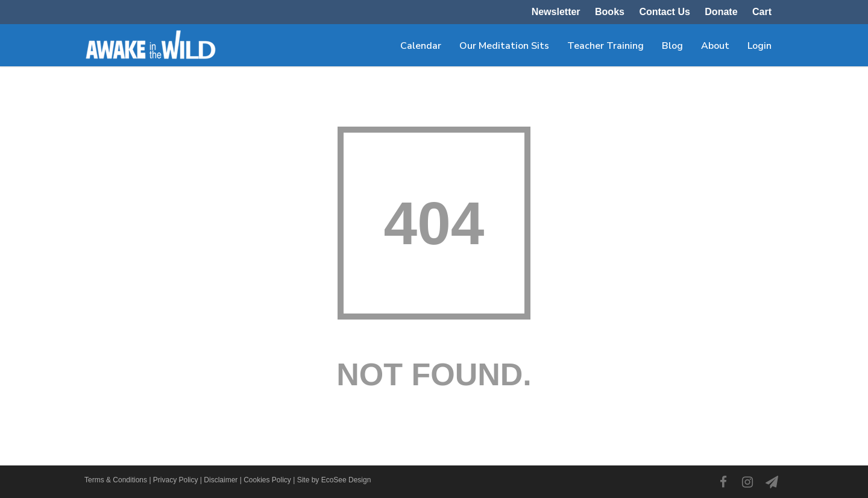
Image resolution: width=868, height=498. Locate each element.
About (715, 46)
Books (610, 12)
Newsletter (556, 12)
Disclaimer (221, 480)
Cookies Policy (267, 480)
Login (759, 46)
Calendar (421, 46)
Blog (672, 46)
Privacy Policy (176, 480)
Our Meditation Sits (504, 46)
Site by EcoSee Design (334, 480)
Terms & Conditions (116, 480)
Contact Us (664, 12)
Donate (721, 12)
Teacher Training (605, 46)
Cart (762, 12)
